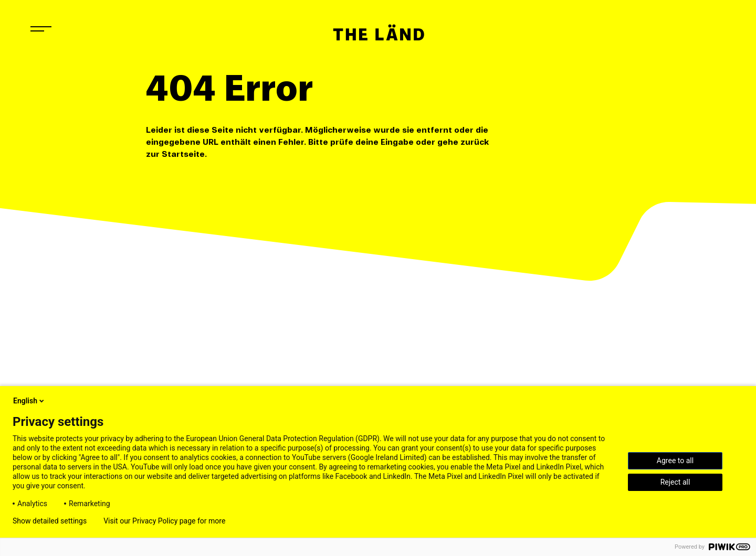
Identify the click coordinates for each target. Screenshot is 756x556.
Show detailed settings (50, 521)
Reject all (675, 482)
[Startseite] (378, 33)
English (29, 401)
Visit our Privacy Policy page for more (164, 521)
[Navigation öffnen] (41, 29)
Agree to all (675, 461)
